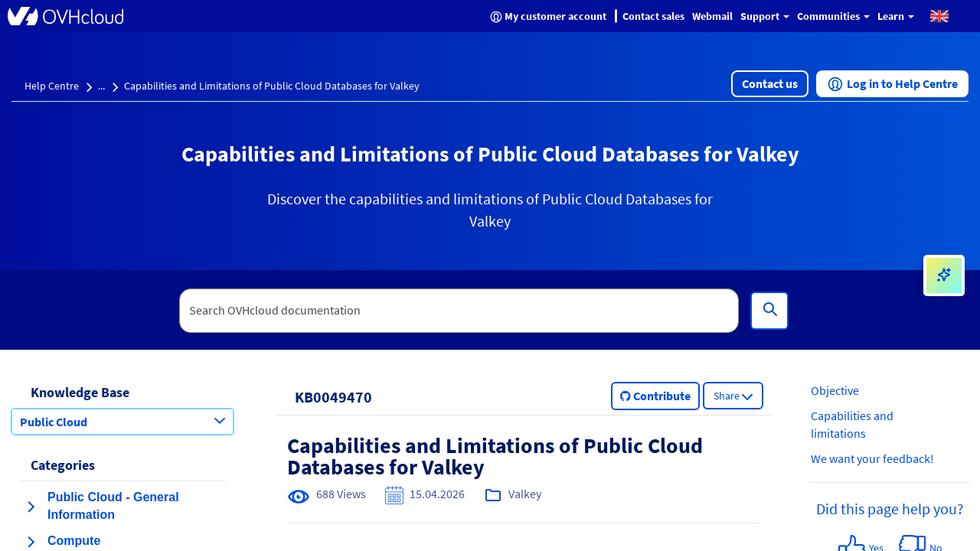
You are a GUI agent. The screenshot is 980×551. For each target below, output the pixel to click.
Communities (833, 16)
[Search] (769, 311)
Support (765, 16)
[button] (939, 15)
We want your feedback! (872, 458)
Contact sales (653, 16)
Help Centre (52, 86)
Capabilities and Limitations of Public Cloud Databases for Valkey (272, 86)
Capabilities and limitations (852, 424)
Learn (896, 16)
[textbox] (459, 311)
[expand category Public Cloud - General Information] (31, 507)
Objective (835, 390)
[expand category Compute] (31, 542)
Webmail (712, 16)
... (101, 86)
